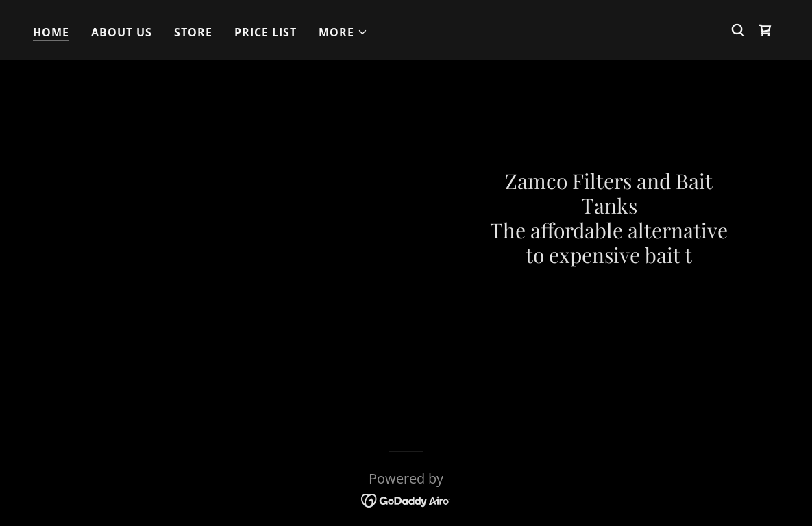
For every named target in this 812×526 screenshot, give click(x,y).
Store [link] (193, 32)
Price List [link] (266, 32)
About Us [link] (122, 32)
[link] (765, 30)
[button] (343, 32)
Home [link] (51, 32)
